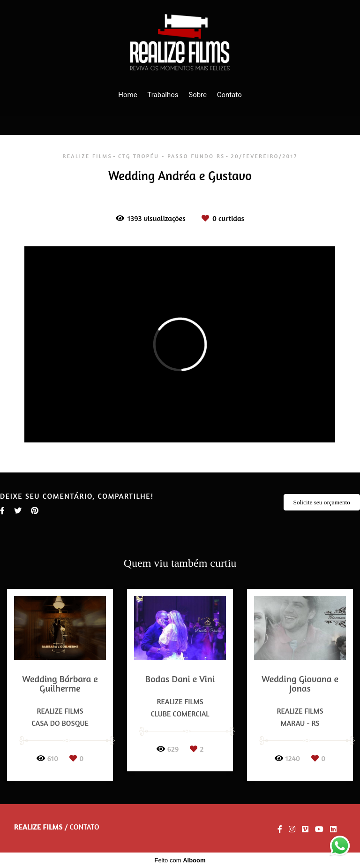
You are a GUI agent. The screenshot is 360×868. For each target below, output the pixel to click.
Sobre (198, 95)
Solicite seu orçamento (322, 502)
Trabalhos (163, 95)
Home (127, 95)
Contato (229, 95)
